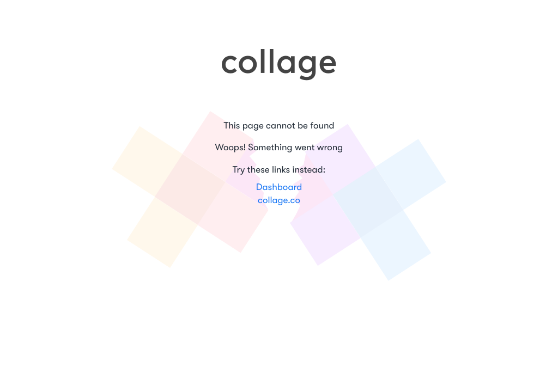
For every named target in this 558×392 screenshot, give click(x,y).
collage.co (279, 201)
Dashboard (279, 188)
